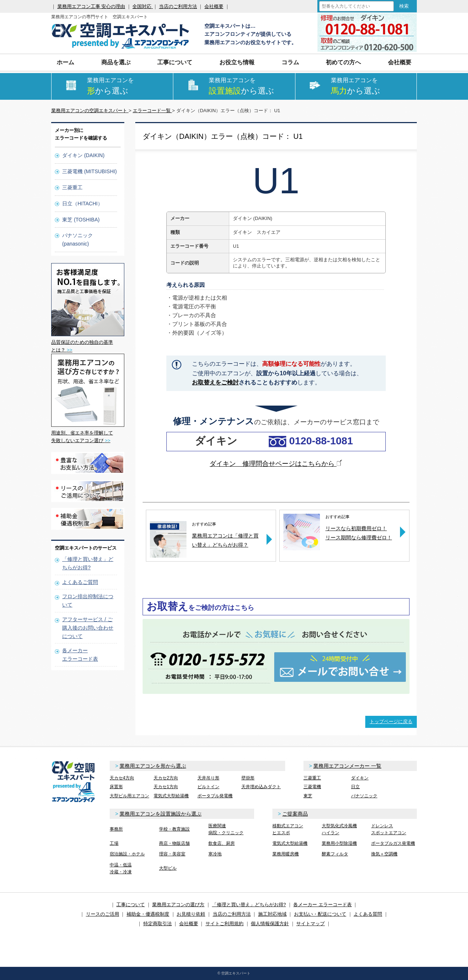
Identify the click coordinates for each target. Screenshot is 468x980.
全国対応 (143, 6)
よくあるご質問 (80, 582)
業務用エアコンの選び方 (178, 905)
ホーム (65, 62)
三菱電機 (312, 787)
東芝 (308, 796)
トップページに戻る (391, 721)
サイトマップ (310, 924)
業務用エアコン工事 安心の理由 (91, 6)
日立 (355, 787)
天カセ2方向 (166, 778)
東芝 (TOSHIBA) (81, 220)
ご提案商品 (295, 814)
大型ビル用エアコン (129, 796)
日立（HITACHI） (82, 204)
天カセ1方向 (166, 787)
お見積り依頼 (191, 914)
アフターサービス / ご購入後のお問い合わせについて (88, 628)
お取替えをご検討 (215, 382)
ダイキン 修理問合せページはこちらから (276, 464)
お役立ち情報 (237, 62)
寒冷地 (215, 854)
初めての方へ (343, 62)
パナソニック (364, 796)
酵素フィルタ (335, 854)
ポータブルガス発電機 (393, 843)
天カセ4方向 (122, 778)
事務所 (116, 829)
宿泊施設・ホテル (127, 854)
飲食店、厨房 (222, 843)
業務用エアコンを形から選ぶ (153, 766)
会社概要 (214, 6)
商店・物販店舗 (174, 843)
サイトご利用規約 (224, 924)
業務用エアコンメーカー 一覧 (347, 766)
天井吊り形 (208, 778)
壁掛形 (248, 778)
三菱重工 (72, 187)
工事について (175, 62)
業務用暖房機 (286, 854)
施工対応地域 (272, 914)
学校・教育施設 (174, 829)
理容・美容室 (172, 854)
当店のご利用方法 (178, 6)
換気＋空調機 (384, 854)
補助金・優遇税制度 (148, 914)
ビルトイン (208, 787)
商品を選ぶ (116, 62)
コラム (290, 62)
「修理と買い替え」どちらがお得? (249, 905)
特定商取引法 (158, 924)
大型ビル (168, 868)
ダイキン (360, 778)
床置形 (116, 787)
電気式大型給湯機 (171, 796)
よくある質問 (368, 914)
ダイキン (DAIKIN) (83, 155)
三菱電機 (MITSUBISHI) (89, 171)
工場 (114, 843)
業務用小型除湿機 (339, 843)
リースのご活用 (103, 914)
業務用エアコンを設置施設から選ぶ (161, 814)
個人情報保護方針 (270, 924)
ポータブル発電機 (215, 796)
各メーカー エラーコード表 (322, 905)
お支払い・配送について (320, 914)
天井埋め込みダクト (261, 787)
